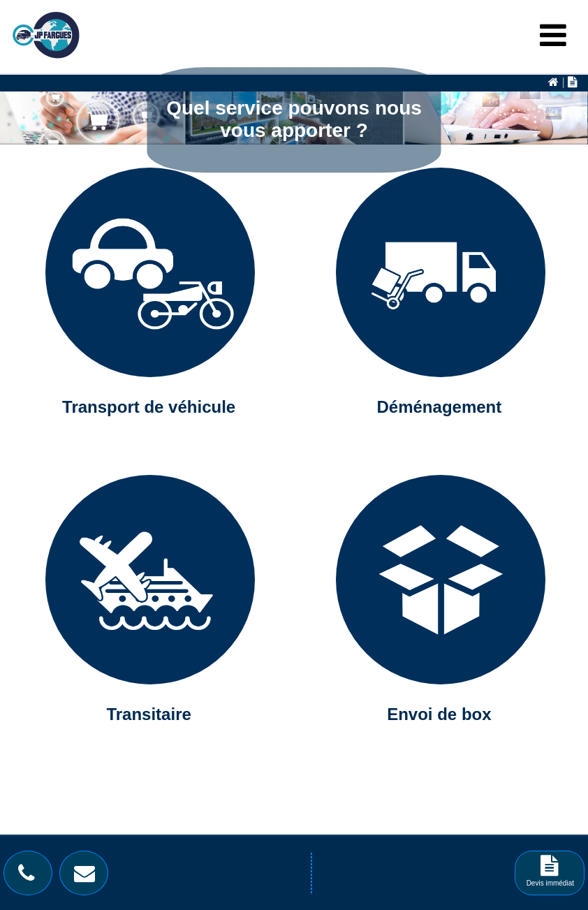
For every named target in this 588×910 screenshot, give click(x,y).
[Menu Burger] (553, 36)
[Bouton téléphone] (30, 876)
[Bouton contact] (88, 876)
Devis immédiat (550, 875)
